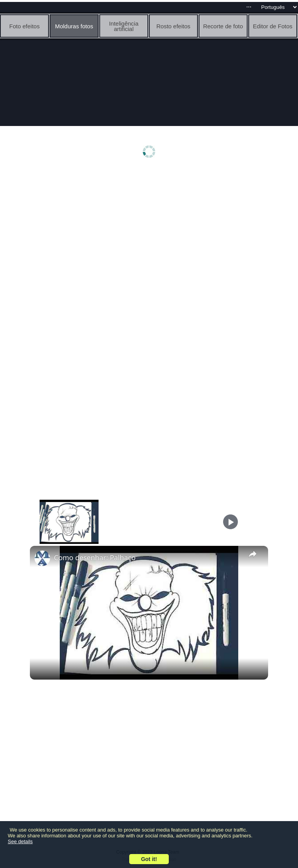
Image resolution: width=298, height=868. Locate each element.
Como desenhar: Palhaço (95, 557)
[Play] (230, 522)
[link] (42, 558)
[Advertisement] (149, 231)
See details (20, 841)
